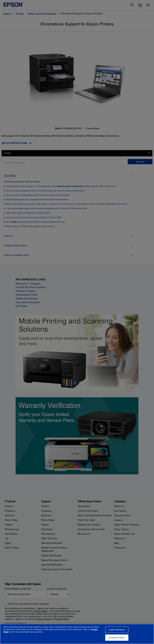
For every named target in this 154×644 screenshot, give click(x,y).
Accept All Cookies (117, 638)
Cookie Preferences (117, 630)
